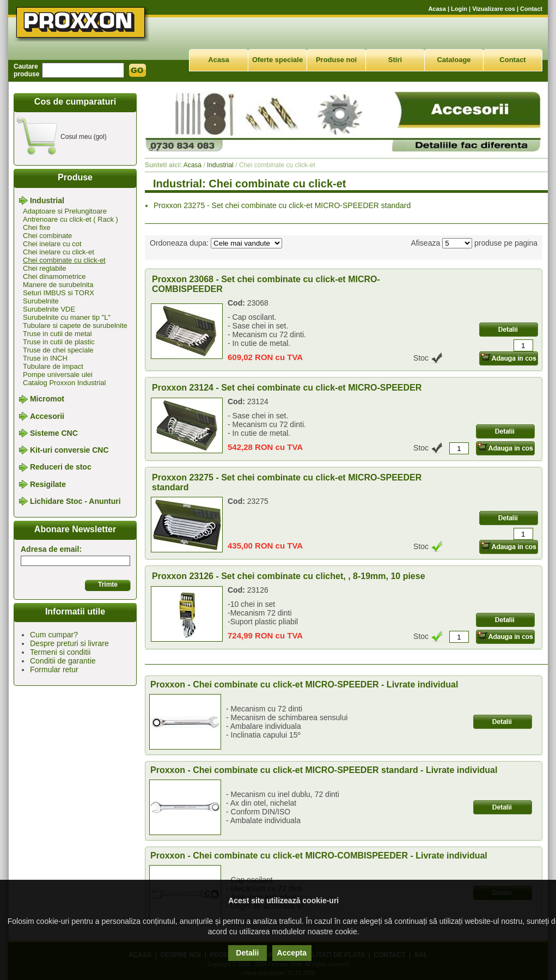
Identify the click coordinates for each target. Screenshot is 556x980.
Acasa (437, 9)
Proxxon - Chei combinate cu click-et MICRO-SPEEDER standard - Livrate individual (324, 770)
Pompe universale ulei (58, 375)
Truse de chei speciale (58, 350)
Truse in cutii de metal (57, 334)
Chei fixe (37, 227)
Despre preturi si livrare (69, 643)
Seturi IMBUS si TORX (59, 293)
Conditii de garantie (63, 661)
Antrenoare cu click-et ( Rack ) (71, 219)
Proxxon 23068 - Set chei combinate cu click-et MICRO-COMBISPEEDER (266, 284)
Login (459, 9)
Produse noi (336, 60)
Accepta (292, 953)
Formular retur (54, 669)
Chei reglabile (45, 268)
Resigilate (48, 484)
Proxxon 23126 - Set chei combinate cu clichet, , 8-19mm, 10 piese (289, 576)
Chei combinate (47, 236)
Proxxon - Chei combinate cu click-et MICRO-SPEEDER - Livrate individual (304, 684)
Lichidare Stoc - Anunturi (75, 501)
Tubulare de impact (53, 366)
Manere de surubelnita (58, 285)
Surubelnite (41, 301)
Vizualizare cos (494, 9)
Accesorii (47, 416)
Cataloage (454, 60)
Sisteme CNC (54, 433)
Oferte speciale (277, 60)
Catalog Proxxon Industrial (64, 383)
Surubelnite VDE (49, 309)
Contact (531, 9)
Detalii (247, 953)
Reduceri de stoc (61, 467)
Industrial (47, 200)
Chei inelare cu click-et (59, 252)
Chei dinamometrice (54, 276)
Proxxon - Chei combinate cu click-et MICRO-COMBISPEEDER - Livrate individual (319, 856)
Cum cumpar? (54, 635)
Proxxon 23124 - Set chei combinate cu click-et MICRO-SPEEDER (287, 388)
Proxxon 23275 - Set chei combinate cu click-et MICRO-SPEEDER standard (282, 205)
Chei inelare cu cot (52, 244)
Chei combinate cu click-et (64, 260)
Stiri (395, 60)
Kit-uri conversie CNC (69, 450)
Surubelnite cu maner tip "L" (67, 317)
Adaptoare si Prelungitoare (65, 211)
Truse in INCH (45, 358)
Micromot (47, 399)
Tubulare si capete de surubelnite (75, 325)
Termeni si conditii (60, 652)
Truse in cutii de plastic (59, 342)
